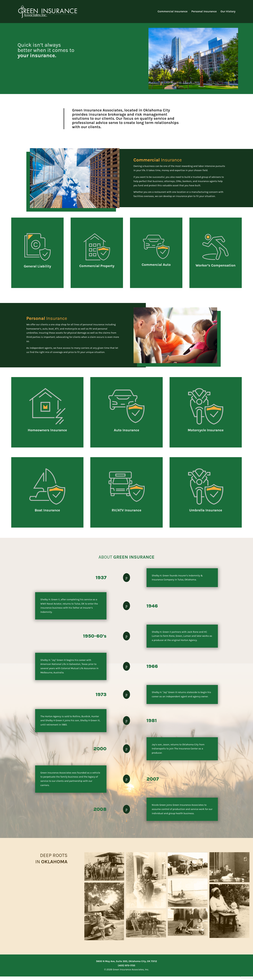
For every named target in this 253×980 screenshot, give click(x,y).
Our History (228, 11)
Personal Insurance (204, 11)
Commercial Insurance (173, 11)
